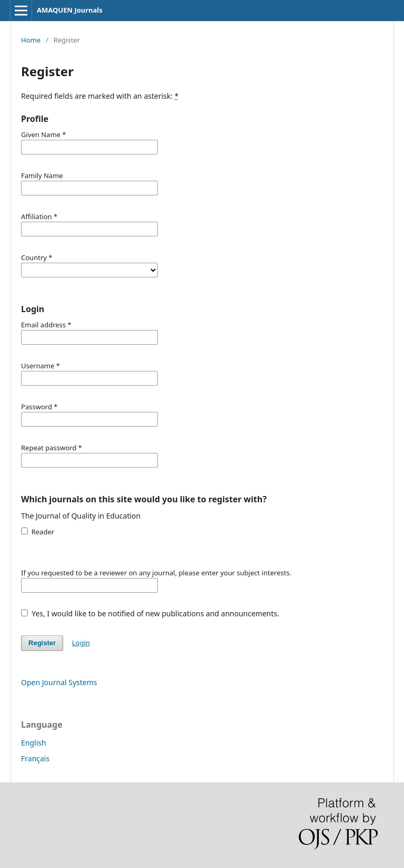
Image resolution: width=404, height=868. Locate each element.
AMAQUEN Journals (70, 10)
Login (81, 643)
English (34, 743)
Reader (38, 532)
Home (31, 40)
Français (35, 758)
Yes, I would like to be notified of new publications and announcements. (150, 613)
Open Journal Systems (59, 682)
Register (42, 643)
